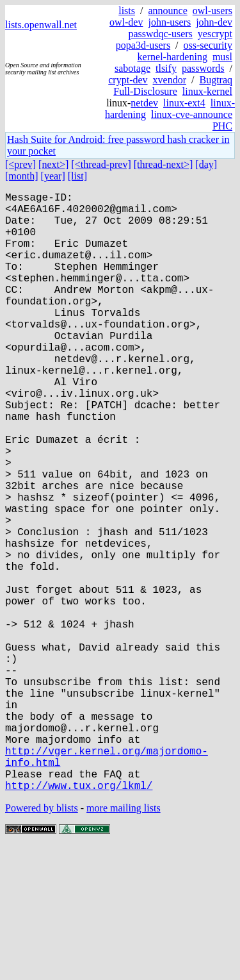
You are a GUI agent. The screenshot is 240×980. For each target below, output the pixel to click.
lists (127, 11)
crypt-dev (128, 80)
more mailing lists (124, 941)
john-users (169, 22)
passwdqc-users (160, 34)
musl (222, 57)
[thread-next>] (164, 164)
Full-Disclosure (145, 91)
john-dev (214, 22)
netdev (144, 103)
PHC (222, 126)
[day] (206, 164)
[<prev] (20, 164)
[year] (53, 176)
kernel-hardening (172, 57)
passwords (203, 68)
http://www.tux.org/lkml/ (79, 918)
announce (167, 11)
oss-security (208, 45)
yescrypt (215, 34)
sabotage (132, 68)
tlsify (166, 68)
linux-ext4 (184, 103)
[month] (22, 176)
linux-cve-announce (192, 114)
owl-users (212, 11)
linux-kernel (207, 91)
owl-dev (126, 22)
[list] (77, 176)
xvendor (170, 80)
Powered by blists (42, 941)
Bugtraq (216, 80)
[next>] (53, 164)
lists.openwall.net (41, 25)
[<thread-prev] (101, 164)
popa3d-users (143, 45)
